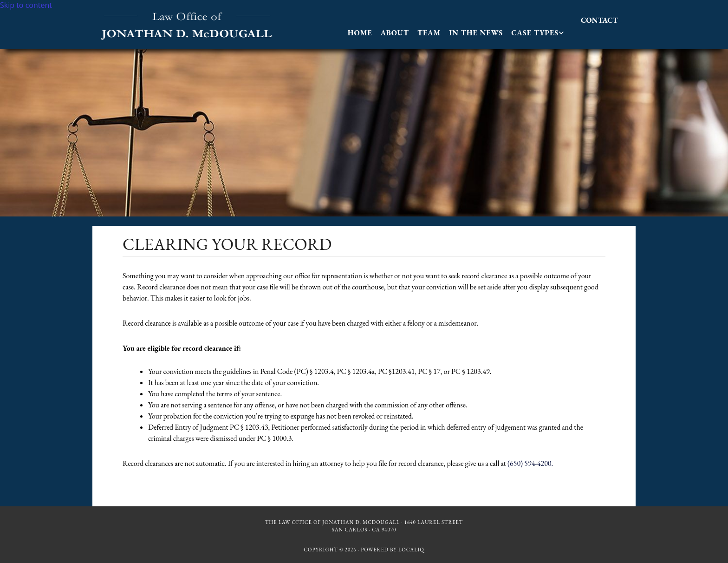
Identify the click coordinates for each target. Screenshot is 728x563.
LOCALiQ (411, 550)
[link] (538, 33)
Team (429, 33)
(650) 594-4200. (530, 463)
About (394, 33)
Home (360, 33)
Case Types (535, 33)
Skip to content (26, 5)
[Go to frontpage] (188, 38)
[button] (599, 20)
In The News (476, 33)
